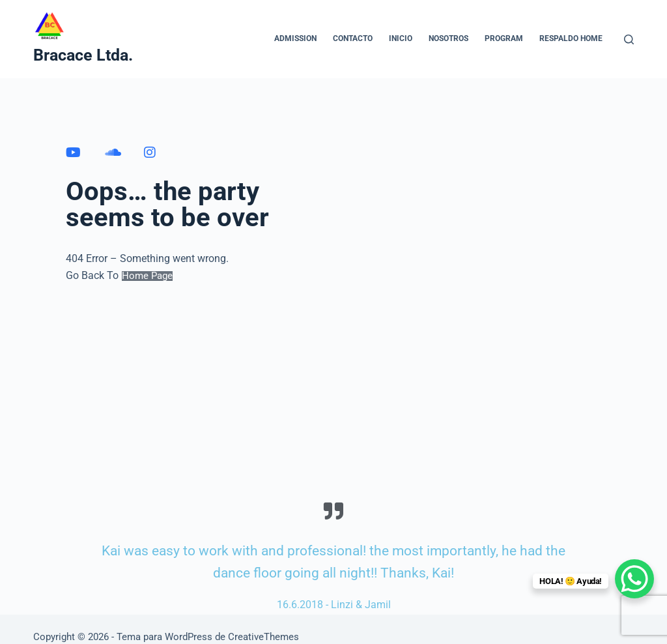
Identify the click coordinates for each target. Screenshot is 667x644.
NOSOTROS (448, 38)
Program (504, 38)
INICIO (401, 38)
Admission (295, 38)
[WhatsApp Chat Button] (634, 579)
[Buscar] (629, 39)
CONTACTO (353, 38)
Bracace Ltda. (83, 55)
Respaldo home (571, 38)
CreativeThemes (263, 637)
